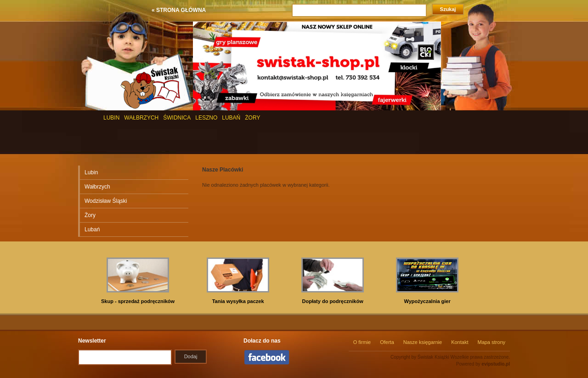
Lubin (91, 172)
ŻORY (252, 118)
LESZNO (206, 118)
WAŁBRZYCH (141, 118)
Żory (90, 215)
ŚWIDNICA (177, 118)
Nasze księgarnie (423, 342)
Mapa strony (491, 342)
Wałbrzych (97, 187)
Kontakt (460, 342)
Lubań (92, 229)
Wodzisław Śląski (106, 201)
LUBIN (111, 118)
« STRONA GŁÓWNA (179, 10)
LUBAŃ (231, 118)
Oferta (387, 342)
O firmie (362, 342)
